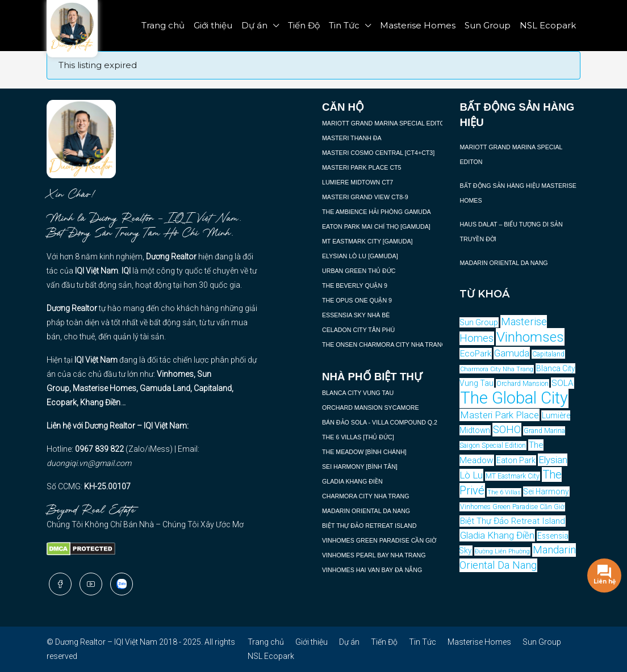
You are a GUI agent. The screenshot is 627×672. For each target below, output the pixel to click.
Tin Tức (344, 25)
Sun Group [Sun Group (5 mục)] (479, 322)
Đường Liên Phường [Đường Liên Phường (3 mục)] (502, 551)
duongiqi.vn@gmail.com (89, 463)
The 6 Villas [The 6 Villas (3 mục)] (504, 492)
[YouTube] (91, 584)
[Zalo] (122, 584)
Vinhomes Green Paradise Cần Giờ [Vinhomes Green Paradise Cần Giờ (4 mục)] (512, 507)
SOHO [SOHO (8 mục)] (507, 430)
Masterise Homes (418, 25)
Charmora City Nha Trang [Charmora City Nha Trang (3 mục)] (497, 369)
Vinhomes (175, 374)
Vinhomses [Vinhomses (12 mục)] (530, 337)
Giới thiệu (213, 25)
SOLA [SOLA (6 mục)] (563, 383)
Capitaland (213, 388)
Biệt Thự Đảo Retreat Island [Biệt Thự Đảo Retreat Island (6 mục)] (513, 521)
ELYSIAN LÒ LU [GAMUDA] (360, 256)
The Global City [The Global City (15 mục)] (514, 398)
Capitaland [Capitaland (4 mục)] (548, 354)
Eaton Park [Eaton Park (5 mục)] (516, 460)
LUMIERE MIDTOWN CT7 (358, 182)
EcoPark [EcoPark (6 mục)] (476, 354)
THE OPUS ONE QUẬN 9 (357, 300)
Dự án (254, 25)
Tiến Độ (304, 25)
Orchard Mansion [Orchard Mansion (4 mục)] (522, 384)
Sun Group (488, 25)
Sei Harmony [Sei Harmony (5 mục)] (546, 492)
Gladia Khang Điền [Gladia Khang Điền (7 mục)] (497, 535)
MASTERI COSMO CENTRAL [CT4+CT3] (378, 153)
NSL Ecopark (548, 25)
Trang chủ (163, 25)
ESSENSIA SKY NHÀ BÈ (356, 315)
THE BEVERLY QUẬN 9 (355, 285)
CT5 (394, 167)
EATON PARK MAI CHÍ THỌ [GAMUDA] (376, 226)
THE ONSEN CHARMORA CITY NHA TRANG (384, 345)
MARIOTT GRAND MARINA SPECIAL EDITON (386, 123)
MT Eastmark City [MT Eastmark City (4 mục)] (513, 476)
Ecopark (62, 402)
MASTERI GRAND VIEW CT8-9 (365, 197)
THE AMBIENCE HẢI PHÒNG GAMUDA (377, 212)
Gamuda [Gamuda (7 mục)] (512, 353)
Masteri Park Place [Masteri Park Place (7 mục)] (499, 415)
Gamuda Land (165, 388)
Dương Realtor (171, 257)
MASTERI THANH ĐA (352, 138)
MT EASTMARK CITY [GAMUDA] (367, 241)
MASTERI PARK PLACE (355, 167)
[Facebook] (60, 584)
